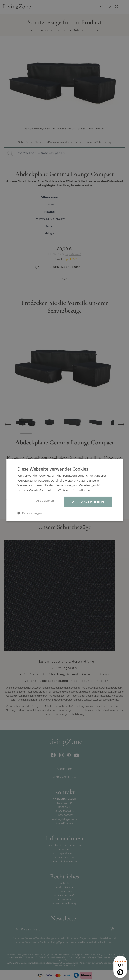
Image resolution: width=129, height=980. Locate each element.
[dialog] (64, 490)
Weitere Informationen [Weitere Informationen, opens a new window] (74, 490)
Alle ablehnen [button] (45, 501)
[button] (30, 513)
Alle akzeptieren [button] (88, 502)
